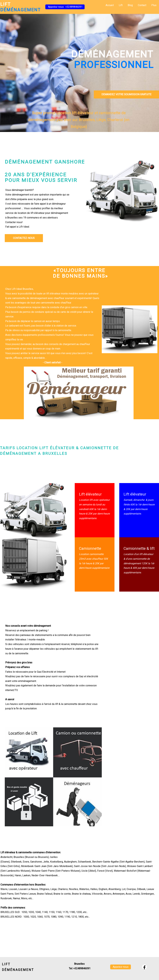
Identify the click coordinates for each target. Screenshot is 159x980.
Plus (154, 5)
